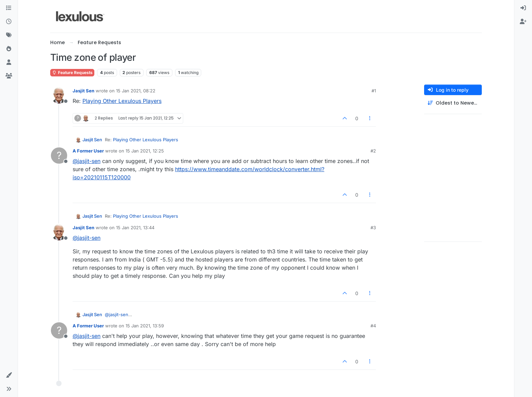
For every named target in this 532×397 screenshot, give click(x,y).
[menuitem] (523, 8)
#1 (374, 91)
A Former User (88, 151)
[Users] (9, 62)
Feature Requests (72, 73)
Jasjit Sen (83, 91)
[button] (9, 375)
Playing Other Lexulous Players (122, 101)
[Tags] (9, 35)
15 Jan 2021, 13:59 (145, 326)
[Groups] (9, 76)
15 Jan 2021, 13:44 (135, 228)
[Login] (523, 8)
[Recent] (9, 22)
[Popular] (9, 49)
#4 (373, 326)
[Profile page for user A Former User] (59, 156)
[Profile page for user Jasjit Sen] (59, 95)
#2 (373, 151)
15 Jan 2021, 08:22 (136, 91)
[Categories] (9, 8)
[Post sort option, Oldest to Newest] (453, 103)
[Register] (523, 22)
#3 (373, 228)
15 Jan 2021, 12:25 (145, 151)
